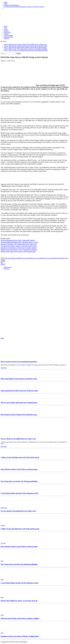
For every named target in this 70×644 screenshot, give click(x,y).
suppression (55, 258)
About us (7, 38)
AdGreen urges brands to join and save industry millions (20, 618)
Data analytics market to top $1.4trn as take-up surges (19, 469)
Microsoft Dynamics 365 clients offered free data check (19, 244)
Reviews (6, 31)
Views (6, 29)
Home (6, 2)
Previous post (8, 267)
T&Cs (6, 4)
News (6, 28)
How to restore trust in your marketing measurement (19, 362)
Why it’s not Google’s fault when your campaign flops (19, 403)
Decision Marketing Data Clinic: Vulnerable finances (18, 240)
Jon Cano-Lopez (36, 258)
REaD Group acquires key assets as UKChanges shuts (18, 251)
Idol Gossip (7, 32)
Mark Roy (43, 258)
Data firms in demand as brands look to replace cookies (19, 248)
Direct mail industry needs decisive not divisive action (19, 379)
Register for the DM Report (12, 5)
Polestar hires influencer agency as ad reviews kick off (19, 601)
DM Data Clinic (8, 37)
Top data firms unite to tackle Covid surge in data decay (19, 246)
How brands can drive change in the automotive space (19, 415)
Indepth (6, 34)
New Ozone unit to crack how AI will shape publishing (19, 481)
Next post (7, 269)
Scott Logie (49, 258)
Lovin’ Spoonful (9, 35)
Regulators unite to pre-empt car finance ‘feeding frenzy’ (20, 636)
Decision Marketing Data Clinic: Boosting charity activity (19, 242)
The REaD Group (63, 258)
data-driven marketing (25, 258)
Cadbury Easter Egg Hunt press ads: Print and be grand (20, 457)
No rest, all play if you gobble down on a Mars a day (18, 439)
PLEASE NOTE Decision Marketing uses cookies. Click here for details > (24, 7)
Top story (3, 543)
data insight (16, 258)
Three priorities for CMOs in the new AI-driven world (20, 391)
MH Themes (24, 642)
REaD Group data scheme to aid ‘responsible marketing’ (19, 250)
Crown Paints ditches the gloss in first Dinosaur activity (20, 493)
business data (9, 258)
